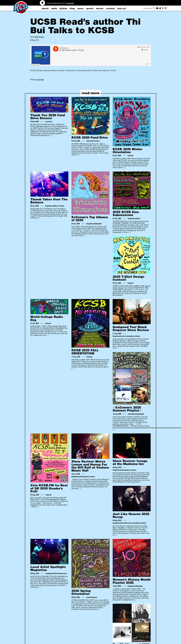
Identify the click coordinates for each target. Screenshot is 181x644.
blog (72, 8)
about (45, 8)
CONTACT (111, 8)
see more (70, 3)
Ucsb (38, 79)
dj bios (63, 8)
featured (89, 141)
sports (90, 8)
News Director (39, 37)
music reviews (126, 336)
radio (54, 8)
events (89, 597)
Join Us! (122, 8)
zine (139, 218)
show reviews (59, 206)
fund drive (49, 121)
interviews (59, 573)
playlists (99, 224)
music (118, 336)
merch (100, 8)
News (42, 79)
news (80, 8)
